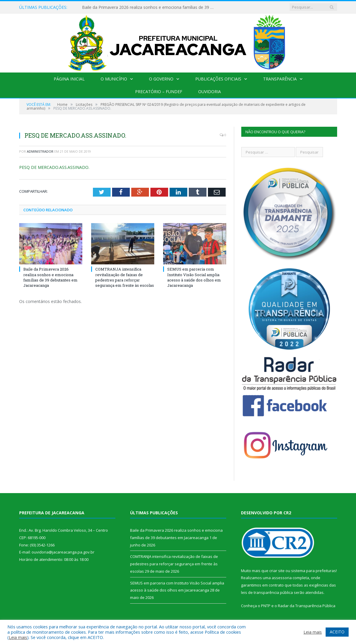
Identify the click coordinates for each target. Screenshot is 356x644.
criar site (277, 571)
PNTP (266, 606)
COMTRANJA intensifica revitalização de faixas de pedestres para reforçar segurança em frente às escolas (125, 277)
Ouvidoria (210, 92)
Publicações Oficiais (218, 79)
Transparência (280, 79)
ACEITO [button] (337, 632)
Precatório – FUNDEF (159, 92)
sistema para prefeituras (314, 571)
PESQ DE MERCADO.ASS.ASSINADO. (54, 167)
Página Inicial (69, 79)
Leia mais (18, 637)
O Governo (161, 79)
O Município (114, 79)
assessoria (282, 578)
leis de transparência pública (267, 592)
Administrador (40, 151)
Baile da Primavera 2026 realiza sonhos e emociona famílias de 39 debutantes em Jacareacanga (150, 7)
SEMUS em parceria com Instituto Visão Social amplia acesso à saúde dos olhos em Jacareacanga (194, 277)
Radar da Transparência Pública (307, 606)
